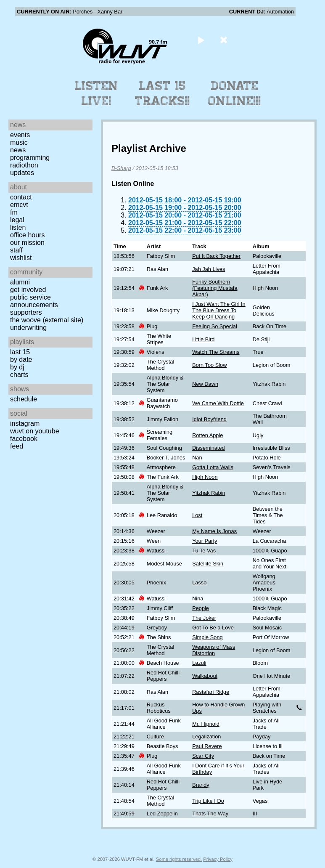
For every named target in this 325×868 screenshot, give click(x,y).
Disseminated (209, 448)
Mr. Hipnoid (206, 724)
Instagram (25, 423)
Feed (17, 446)
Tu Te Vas (204, 551)
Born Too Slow (209, 365)
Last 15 (20, 352)
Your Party (205, 541)
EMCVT (19, 205)
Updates (22, 173)
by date (21, 360)
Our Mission (27, 243)
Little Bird (203, 339)
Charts (19, 375)
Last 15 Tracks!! (162, 93)
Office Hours (27, 235)
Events (20, 135)
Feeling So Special (215, 326)
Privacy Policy (218, 859)
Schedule (24, 399)
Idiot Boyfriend (209, 419)
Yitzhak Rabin (209, 493)
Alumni (20, 282)
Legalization (206, 737)
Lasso (199, 583)
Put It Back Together (216, 256)
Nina (198, 599)
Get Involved (28, 290)
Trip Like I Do (208, 801)
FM (14, 212)
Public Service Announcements (34, 301)
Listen (18, 227)
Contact (21, 197)
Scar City (203, 756)
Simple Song (207, 637)
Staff (16, 250)
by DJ (17, 367)
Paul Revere (207, 746)
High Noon (205, 477)
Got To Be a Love (213, 628)
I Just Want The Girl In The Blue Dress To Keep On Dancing (219, 310)
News (18, 150)
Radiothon (24, 165)
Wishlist (21, 258)
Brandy (201, 785)
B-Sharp (121, 168)
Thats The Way (210, 814)
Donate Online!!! (235, 93)
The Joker (204, 618)
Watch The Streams (216, 352)
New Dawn (205, 384)
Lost (197, 515)
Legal (17, 220)
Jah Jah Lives (209, 269)
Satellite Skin (208, 564)
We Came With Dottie (218, 403)
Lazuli (199, 663)
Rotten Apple (207, 435)
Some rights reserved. (179, 859)
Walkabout (205, 676)
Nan (197, 458)
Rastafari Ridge (211, 692)
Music (19, 142)
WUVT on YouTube (35, 431)
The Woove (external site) (47, 320)
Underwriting (28, 328)
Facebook (24, 439)
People (201, 608)
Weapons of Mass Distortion (214, 650)
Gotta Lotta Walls (213, 467)
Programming (30, 158)
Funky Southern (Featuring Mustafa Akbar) (215, 288)
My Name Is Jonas (214, 531)
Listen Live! (96, 93)
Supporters (26, 312)
